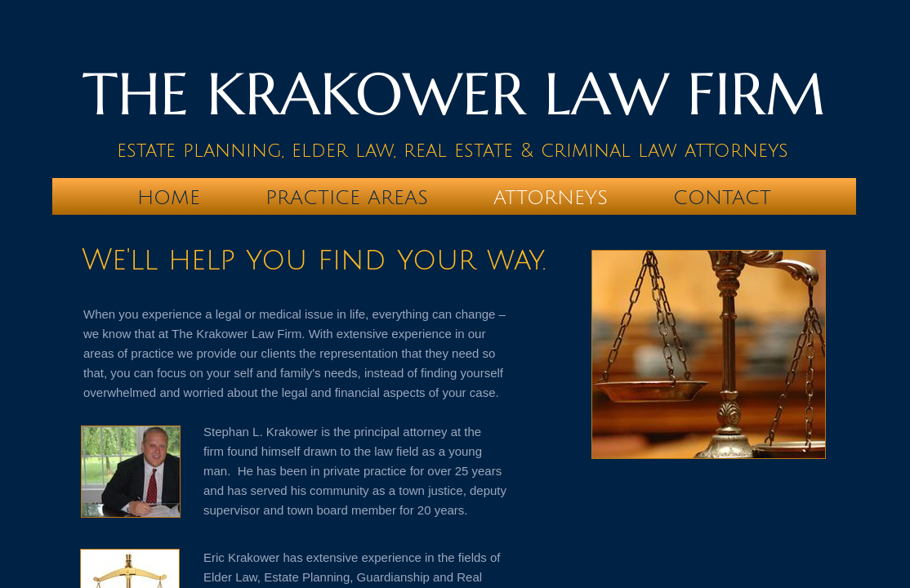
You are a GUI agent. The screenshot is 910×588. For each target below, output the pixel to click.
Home (169, 198)
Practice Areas (347, 198)
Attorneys (551, 198)
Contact (722, 198)
